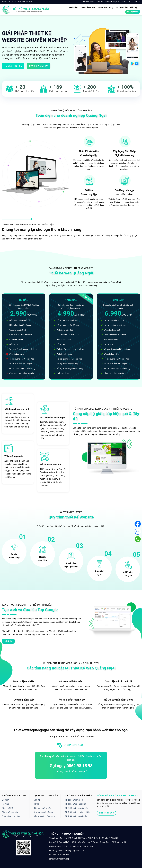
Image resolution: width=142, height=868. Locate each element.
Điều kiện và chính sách (44, 816)
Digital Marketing (105, 7)
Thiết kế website (88, 7)
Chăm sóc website (10, 812)
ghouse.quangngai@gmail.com (112, 2)
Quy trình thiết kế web (43, 812)
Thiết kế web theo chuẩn (76, 816)
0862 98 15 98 (88, 2)
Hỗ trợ (36, 804)
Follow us (134, 2)
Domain (5, 800)
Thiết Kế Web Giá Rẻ (74, 800)
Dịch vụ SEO (7, 808)
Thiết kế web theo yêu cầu (77, 808)
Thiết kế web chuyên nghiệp (77, 812)
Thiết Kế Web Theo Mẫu (76, 804)
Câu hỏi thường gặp (42, 808)
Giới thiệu (74, 7)
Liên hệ (134, 7)
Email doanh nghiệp (11, 816)
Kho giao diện (122, 7)
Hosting (5, 804)
